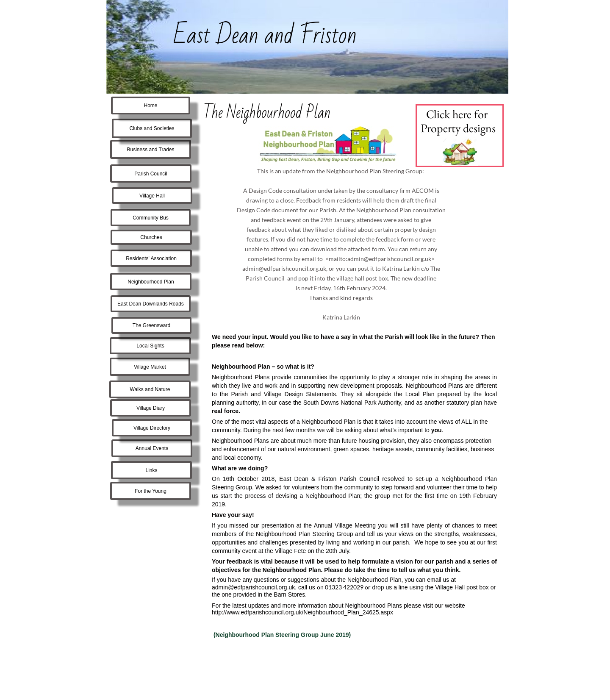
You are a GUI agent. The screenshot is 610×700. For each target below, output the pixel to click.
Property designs (458, 128)
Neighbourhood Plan (151, 282)
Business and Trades (150, 150)
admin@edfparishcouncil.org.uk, (255, 587)
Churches (151, 237)
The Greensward (151, 325)
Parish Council (151, 174)
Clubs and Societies (152, 128)
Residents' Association (151, 258)
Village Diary (151, 408)
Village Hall (152, 196)
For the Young (151, 491)
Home (150, 106)
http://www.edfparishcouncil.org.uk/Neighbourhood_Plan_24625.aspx (303, 612)
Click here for (458, 114)
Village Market (150, 367)
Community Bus (151, 218)
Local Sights (150, 346)
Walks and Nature (150, 389)
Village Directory (152, 428)
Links (151, 470)
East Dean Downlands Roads (151, 304)
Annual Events (152, 448)
